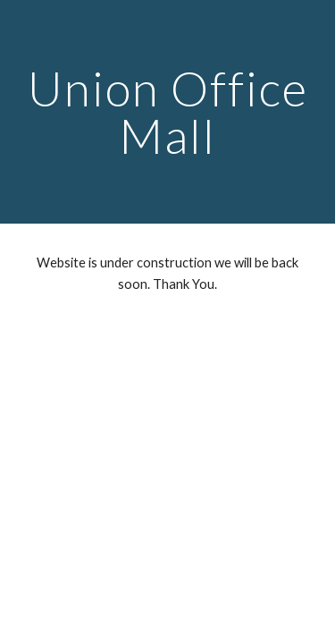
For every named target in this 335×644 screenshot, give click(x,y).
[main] (168, 112)
